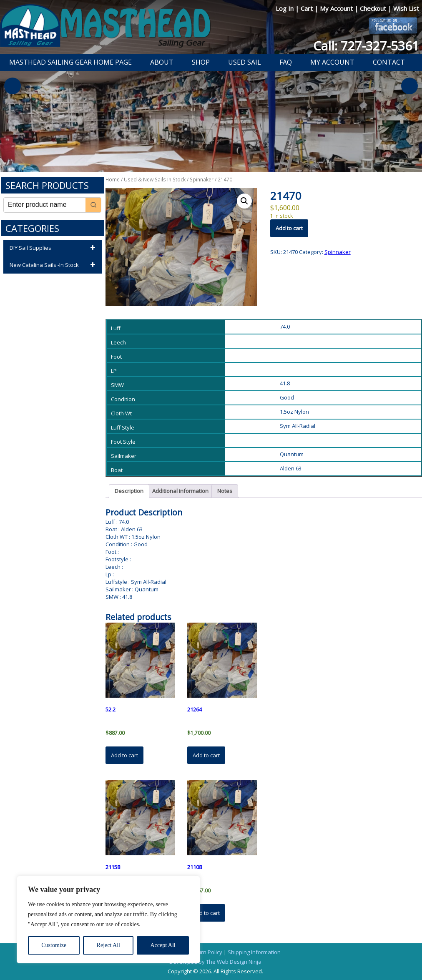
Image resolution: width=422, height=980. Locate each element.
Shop (201, 62)
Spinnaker (202, 180)
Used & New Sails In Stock (155, 180)
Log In (285, 8)
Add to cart (289, 228)
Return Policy (206, 952)
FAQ (286, 62)
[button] (244, 201)
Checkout (374, 8)
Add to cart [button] (124, 755)
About (162, 62)
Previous (13, 86)
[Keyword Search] (45, 205)
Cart (308, 8)
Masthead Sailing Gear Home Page (70, 62)
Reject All (108, 945)
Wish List (406, 8)
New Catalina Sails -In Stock (54, 265)
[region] (108, 920)
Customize (54, 945)
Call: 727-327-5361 (366, 46)
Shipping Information (254, 952)
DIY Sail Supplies (54, 248)
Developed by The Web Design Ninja (215, 962)
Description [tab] (129, 491)
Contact (389, 62)
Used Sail (245, 62)
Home (113, 180)
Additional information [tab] (180, 491)
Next (409, 86)
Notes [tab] (225, 491)
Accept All (163, 945)
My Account (337, 8)
